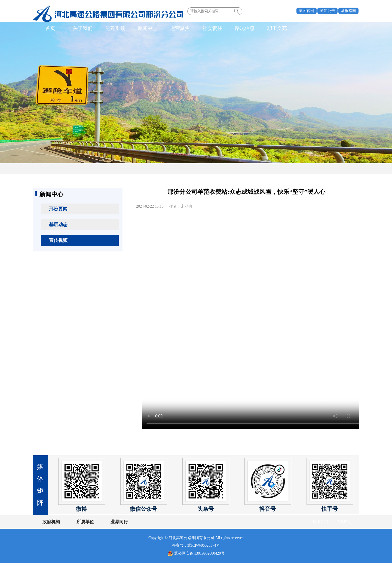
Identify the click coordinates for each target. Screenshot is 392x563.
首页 (50, 28)
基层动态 (58, 225)
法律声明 (344, 522)
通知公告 (327, 11)
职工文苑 (277, 28)
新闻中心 (148, 28)
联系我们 (321, 522)
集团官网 (307, 11)
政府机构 (51, 522)
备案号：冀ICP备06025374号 (196, 545)
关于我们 (83, 28)
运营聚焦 (180, 28)
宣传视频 (58, 240)
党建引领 (115, 28)
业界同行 (119, 522)
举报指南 (348, 11)
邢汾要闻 (58, 209)
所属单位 (85, 522)
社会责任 (212, 28)
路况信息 (245, 28)
